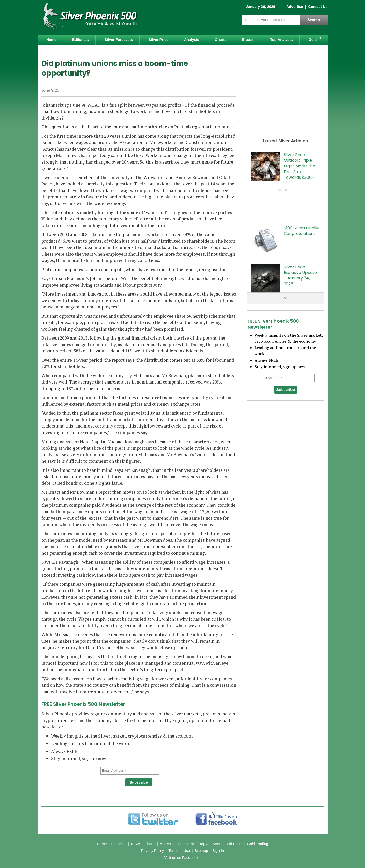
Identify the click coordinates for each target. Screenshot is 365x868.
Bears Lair (186, 844)
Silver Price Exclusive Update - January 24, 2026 (300, 275)
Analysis (192, 40)
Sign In (218, 851)
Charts (221, 40)
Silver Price (158, 40)
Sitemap (201, 851)
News (135, 844)
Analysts (167, 844)
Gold (313, 40)
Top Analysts (281, 40)
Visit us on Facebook (181, 858)
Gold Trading (257, 844)
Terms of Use (179, 851)
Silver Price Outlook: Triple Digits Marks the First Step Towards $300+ (300, 166)
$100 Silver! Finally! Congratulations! (302, 231)
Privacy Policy (153, 851)
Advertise (295, 7)
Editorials (81, 40)
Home (51, 40)
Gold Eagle (233, 844)
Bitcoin (248, 40)
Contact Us (318, 7)
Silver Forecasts (119, 40)
